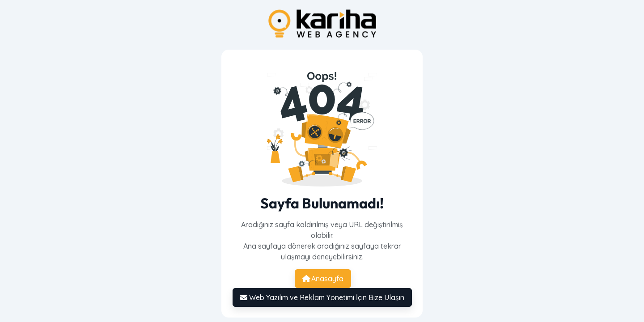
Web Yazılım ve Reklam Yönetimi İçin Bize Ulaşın (322, 297)
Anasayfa (323, 279)
